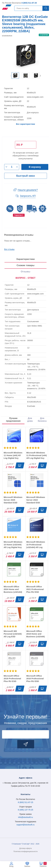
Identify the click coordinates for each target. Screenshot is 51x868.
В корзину (35, 167)
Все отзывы (9, 249)
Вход (11, 866)
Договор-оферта (26, 848)
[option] (15, 76)
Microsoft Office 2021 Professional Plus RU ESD (35, 589)
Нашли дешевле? (28, 190)
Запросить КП (28, 196)
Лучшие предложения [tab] (13, 420)
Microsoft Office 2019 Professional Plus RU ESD (12, 678)
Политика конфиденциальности (26, 851)
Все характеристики (26, 124)
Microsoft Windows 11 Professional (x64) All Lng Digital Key (37, 455)
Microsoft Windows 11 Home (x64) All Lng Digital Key (13, 455)
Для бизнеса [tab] (42, 420)
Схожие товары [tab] (26, 265)
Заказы (27, 866)
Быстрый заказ (26, 176)
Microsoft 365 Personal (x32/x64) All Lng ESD (13, 634)
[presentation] (26, 278)
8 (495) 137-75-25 (25, 810)
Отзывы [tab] (26, 272)
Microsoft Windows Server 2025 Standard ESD (13, 500)
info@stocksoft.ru (25, 817)
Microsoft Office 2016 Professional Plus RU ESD (35, 678)
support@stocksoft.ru (26, 825)
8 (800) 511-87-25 (29, 3)
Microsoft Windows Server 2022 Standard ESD (36, 500)
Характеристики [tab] (26, 259)
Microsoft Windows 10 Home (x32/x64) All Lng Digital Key (13, 545)
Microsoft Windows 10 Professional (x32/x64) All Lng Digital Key (36, 546)
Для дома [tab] (30, 420)
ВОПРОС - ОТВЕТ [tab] (26, 278)
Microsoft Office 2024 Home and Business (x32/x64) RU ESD (13, 591)
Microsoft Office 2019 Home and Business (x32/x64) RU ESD (36, 635)
